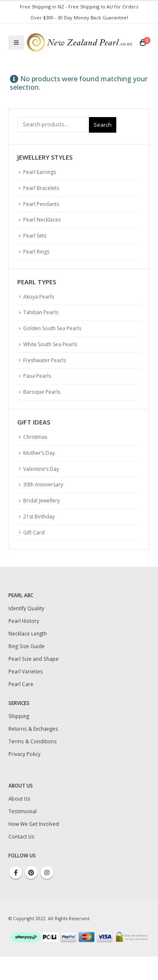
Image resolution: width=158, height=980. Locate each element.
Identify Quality (26, 608)
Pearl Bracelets (41, 188)
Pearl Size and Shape (33, 659)
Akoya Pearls (39, 297)
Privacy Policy (24, 754)
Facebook (16, 873)
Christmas (35, 437)
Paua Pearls (37, 376)
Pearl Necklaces (42, 220)
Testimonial (23, 811)
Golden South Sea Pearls (52, 328)
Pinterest (31, 873)
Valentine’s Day (41, 469)
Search (103, 125)
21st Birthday (39, 517)
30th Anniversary (43, 485)
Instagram (47, 873)
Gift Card (34, 533)
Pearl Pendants (41, 204)
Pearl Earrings (40, 172)
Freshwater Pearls (44, 360)
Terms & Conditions (33, 741)
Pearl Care (21, 684)
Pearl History (24, 621)
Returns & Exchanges (33, 729)
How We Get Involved (34, 824)
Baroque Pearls (42, 392)
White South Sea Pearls (50, 344)
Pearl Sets (35, 236)
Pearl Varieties (26, 671)
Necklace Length (28, 633)
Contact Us (21, 836)
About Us (19, 798)
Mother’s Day (39, 453)
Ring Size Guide (27, 646)
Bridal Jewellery (42, 501)
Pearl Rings (36, 252)
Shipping (19, 716)
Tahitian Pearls (41, 312)
